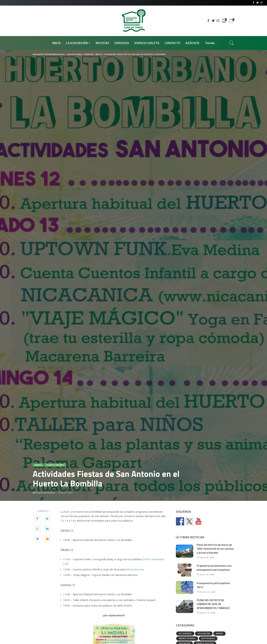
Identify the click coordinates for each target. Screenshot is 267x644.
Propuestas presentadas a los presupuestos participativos (214, 568)
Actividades (185, 633)
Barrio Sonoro (187, 638)
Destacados (208, 638)
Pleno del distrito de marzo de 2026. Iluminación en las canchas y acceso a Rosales (215, 549)
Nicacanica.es (135, 569)
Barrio (38, 465)
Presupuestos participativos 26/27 (213, 585)
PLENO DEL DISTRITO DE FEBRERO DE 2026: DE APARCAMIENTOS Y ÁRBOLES (214, 604)
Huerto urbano (55, 465)
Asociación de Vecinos (44, 493)
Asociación (204, 633)
